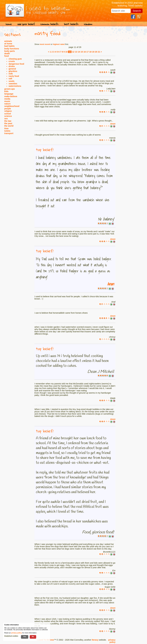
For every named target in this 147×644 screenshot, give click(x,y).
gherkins (13, 71)
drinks (12, 66)
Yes (25, 636)
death (7, 54)
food (7, 56)
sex (6, 119)
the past (8, 123)
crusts (12, 61)
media (7, 99)
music (7, 101)
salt (10, 79)
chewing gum (15, 59)
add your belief (26, 24)
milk (11, 74)
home (9, 24)
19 (93, 52)
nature (7, 104)
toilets (7, 131)
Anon (113, 124)
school (8, 114)
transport (9, 133)
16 (85, 52)
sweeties (13, 84)
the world (9, 126)
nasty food (14, 76)
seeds (12, 81)
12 (73, 52)
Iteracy (95, 640)
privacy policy (112, 641)
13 (76, 52)
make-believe (11, 96)
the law (8, 121)
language (9, 94)
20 (96, 52)
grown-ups (10, 89)
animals (8, 41)
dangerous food (16, 64)
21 (99, 52)
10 (66, 52)
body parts (10, 51)
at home (8, 44)
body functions (12, 49)
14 (79, 52)
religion (8, 111)
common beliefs (49, 24)
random (88, 24)
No (33, 636)
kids (6, 91)
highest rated (59, 44)
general (12, 69)
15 (82, 52)
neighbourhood (12, 106)
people (8, 109)
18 (90, 52)
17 (88, 52)
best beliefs (71, 24)
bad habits (9, 46)
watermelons (15, 86)
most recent (45, 44)
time (6, 128)
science (8, 116)
